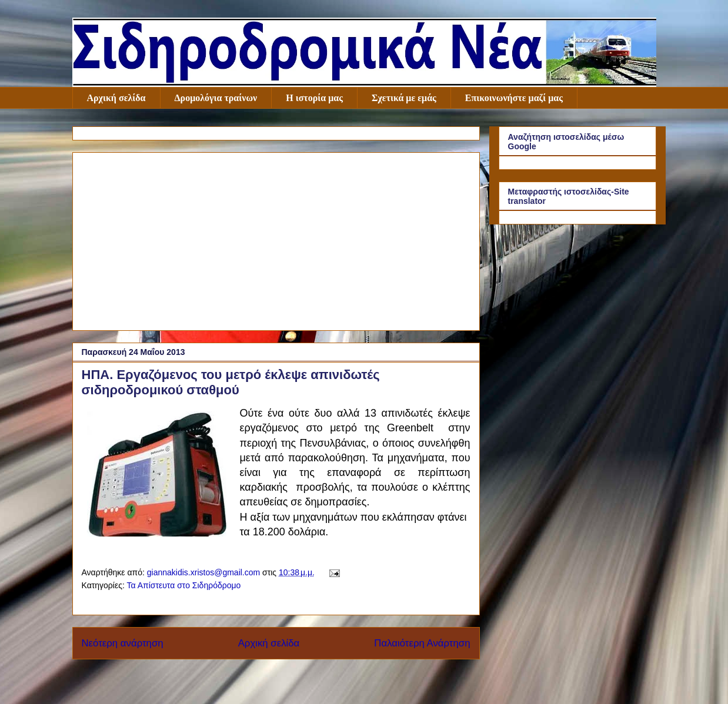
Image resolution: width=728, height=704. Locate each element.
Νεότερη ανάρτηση (123, 643)
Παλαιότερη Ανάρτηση (422, 643)
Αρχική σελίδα (116, 98)
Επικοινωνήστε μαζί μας (514, 98)
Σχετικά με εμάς (404, 98)
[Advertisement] (276, 239)
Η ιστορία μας (314, 98)
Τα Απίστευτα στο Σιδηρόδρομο (183, 585)
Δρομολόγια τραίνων (216, 98)
